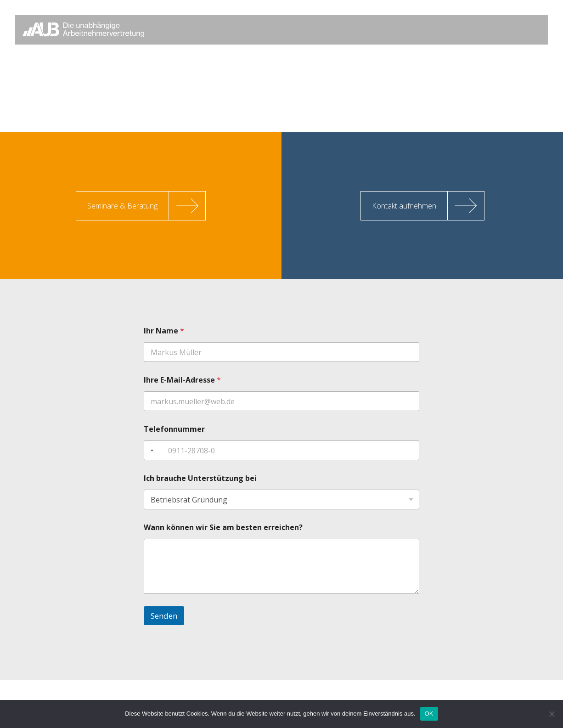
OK (429, 714)
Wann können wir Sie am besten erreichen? (223, 528)
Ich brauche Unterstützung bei (200, 478)
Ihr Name (164, 331)
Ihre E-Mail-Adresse (182, 380)
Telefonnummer (174, 429)
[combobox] (150, 450)
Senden (164, 616)
